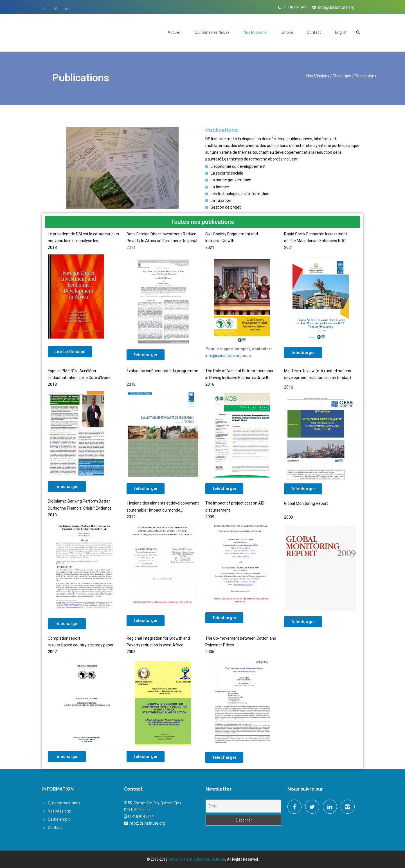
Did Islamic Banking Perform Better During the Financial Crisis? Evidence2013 (80, 508)
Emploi (287, 32)
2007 (52, 652)
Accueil (174, 32)
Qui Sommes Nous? (212, 32)
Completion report (64, 638)
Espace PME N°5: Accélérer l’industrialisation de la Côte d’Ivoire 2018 (79, 378)
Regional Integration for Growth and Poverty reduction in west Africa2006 (158, 645)
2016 (210, 384)
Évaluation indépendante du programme (162, 371)
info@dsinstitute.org (336, 7)
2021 (289, 247)
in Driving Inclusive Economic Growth (237, 378)
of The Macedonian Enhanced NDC (315, 241)
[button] (70, 352)
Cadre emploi (60, 819)
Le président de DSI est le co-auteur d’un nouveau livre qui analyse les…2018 (83, 241)
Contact (314, 32)
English (341, 32)
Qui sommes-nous (64, 803)
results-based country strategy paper (81, 645)
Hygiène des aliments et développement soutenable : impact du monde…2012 (163, 510)
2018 (131, 384)
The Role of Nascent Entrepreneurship (239, 371)
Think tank (342, 76)
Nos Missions (255, 32)
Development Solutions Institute (197, 859)
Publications (365, 76)
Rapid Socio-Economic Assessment (316, 234)
